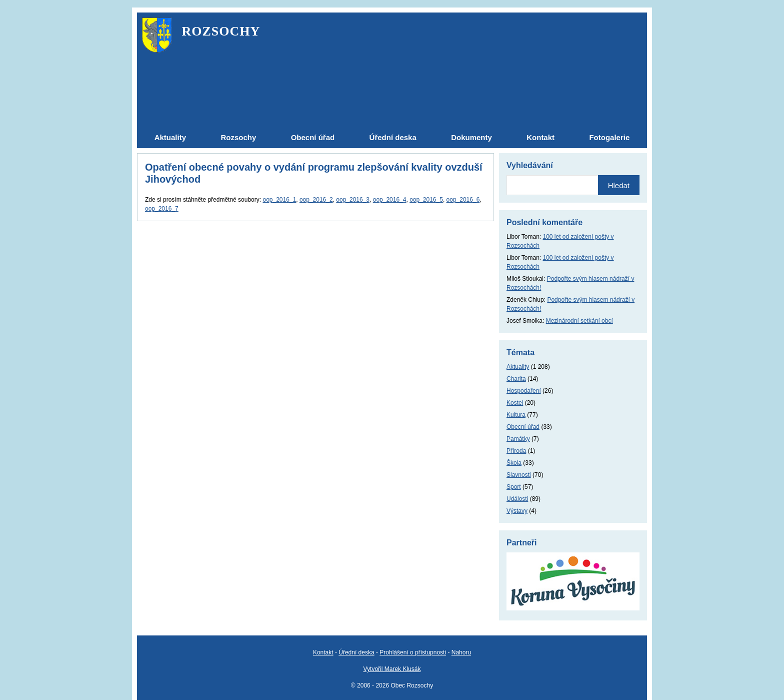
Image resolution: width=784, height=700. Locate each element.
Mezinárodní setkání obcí (579, 321)
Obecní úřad (523, 427)
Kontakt (323, 652)
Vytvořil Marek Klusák (392, 669)
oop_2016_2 (316, 200)
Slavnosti (519, 475)
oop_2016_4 (390, 200)
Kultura (516, 415)
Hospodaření (524, 391)
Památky (518, 439)
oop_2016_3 (353, 200)
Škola (514, 463)
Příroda (516, 451)
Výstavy (517, 511)
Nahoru (461, 652)
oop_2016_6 (463, 200)
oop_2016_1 (279, 200)
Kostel (515, 403)
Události (517, 499)
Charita (516, 379)
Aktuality (518, 367)
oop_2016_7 (162, 209)
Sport (514, 487)
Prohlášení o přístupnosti (413, 652)
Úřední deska (356, 652)
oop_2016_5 (426, 200)
